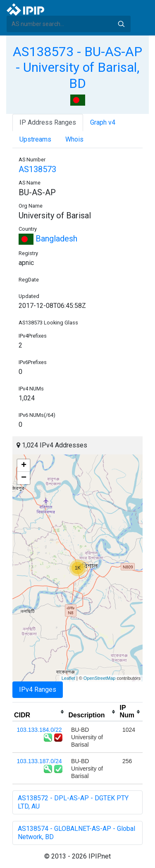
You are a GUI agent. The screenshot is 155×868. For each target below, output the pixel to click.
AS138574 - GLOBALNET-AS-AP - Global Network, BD (76, 833)
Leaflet (68, 678)
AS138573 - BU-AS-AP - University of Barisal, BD (77, 67)
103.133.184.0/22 (39, 730)
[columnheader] (39, 712)
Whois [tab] (74, 139)
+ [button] (24, 466)
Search (121, 24)
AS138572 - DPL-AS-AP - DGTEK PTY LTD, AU (73, 802)
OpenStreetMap (100, 678)
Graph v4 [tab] (103, 122)
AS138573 (37, 169)
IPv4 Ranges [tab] (38, 689)
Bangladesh (48, 239)
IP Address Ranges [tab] (48, 122)
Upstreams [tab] (35, 139)
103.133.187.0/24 (39, 761)
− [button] (24, 478)
